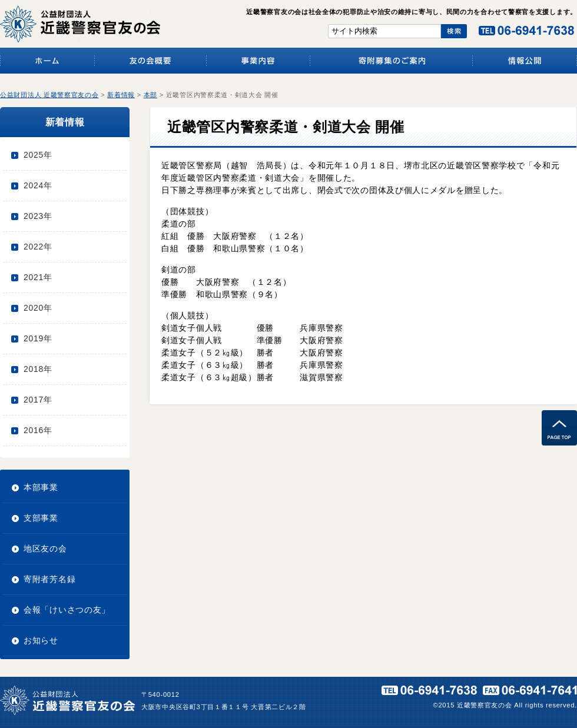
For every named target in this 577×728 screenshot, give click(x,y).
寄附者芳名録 (49, 579)
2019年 (38, 338)
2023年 (38, 216)
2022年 (38, 247)
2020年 (38, 308)
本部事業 (41, 487)
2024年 (38, 185)
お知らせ (41, 640)
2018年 (38, 369)
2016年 (38, 430)
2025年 (38, 155)
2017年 (38, 400)
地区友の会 (45, 549)
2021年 (38, 277)
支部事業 (41, 518)
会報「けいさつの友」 (67, 610)
